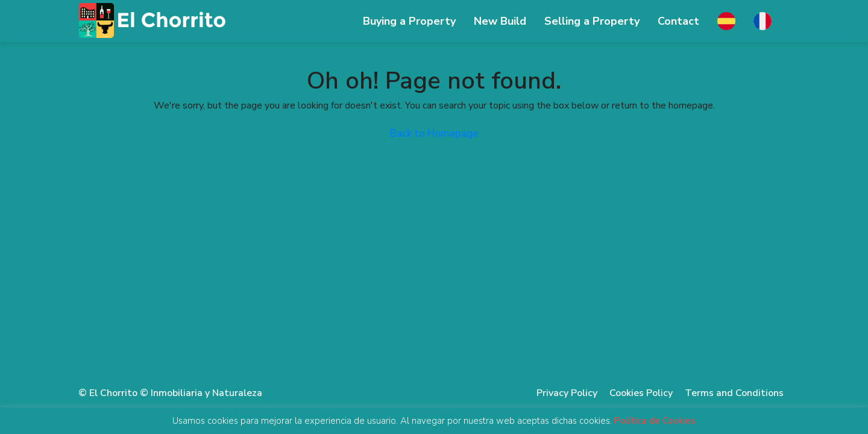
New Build (500, 21)
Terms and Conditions (734, 393)
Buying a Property (409, 21)
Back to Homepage (434, 134)
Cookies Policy (641, 393)
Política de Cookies (655, 421)
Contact (678, 21)
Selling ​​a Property (592, 21)
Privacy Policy (567, 393)
